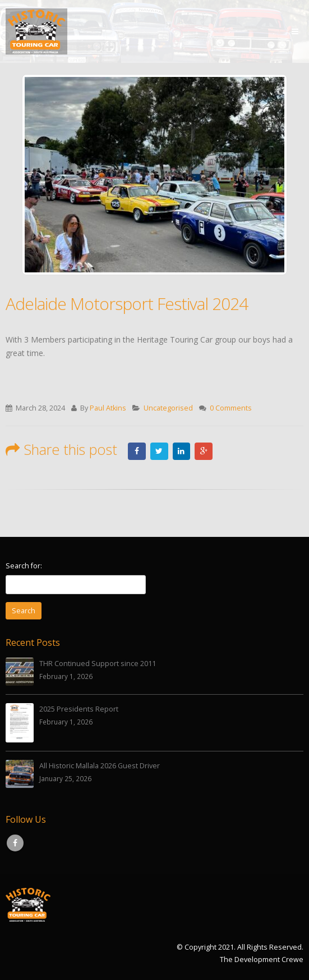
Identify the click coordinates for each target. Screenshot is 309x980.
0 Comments (231, 408)
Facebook (137, 451)
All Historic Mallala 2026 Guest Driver (100, 766)
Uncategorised (168, 408)
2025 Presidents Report (79, 709)
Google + (204, 451)
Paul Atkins (108, 408)
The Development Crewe (262, 960)
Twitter (159, 451)
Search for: (24, 566)
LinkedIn (182, 451)
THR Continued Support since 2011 (98, 664)
